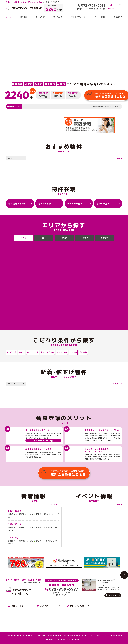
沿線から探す (103, 203)
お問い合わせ (16, 606)
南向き (22, 352)
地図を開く (112, 595)
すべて (24, 238)
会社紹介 (117, 17)
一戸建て (64, 238)
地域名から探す (45, 203)
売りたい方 (58, 17)
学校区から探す (75, 203)
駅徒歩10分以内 (47, 352)
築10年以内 (12, 352)
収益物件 (104, 238)
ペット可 (73, 352)
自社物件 (83, 352)
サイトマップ (28, 635)
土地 (44, 238)
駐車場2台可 (62, 352)
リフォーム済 (33, 352)
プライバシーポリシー (13, 635)
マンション (84, 238)
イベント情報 (99, 17)
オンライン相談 (75, 606)
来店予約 (43, 606)
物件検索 (24, 17)
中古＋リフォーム (78, 17)
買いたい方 (40, 17)
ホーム (9, 17)
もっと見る (116, 158)
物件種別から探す (17, 203)
